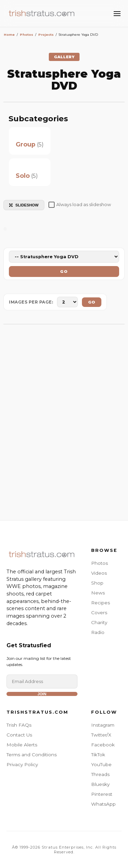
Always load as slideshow (80, 205)
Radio (98, 632)
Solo (23, 176)
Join (42, 694)
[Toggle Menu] (117, 14)
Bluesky (100, 784)
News (98, 593)
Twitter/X (101, 735)
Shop (97, 583)
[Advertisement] (64, 426)
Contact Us (19, 735)
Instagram (103, 725)
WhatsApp (103, 804)
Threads (100, 774)
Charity (99, 622)
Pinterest (102, 794)
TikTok (98, 755)
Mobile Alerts (22, 745)
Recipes (101, 603)
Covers (99, 613)
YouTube (101, 764)
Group (26, 144)
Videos (99, 573)
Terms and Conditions (32, 755)
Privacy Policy (22, 764)
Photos (99, 563)
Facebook (103, 745)
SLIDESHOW (24, 205)
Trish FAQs (19, 725)
